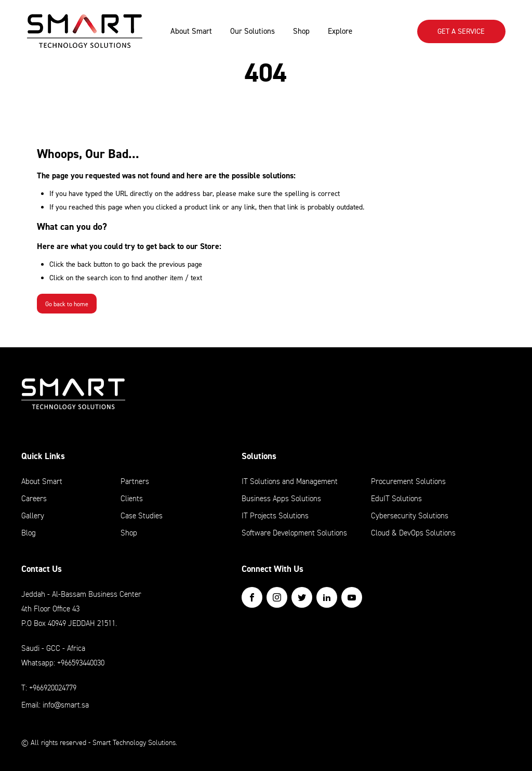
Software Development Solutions (294, 533)
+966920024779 (53, 688)
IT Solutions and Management (290, 481)
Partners (135, 481)
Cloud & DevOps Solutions (413, 533)
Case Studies (142, 516)
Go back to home (67, 304)
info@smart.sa (66, 705)
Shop (301, 31)
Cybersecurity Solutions (410, 516)
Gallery (33, 516)
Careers (34, 499)
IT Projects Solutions (275, 516)
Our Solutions (252, 31)
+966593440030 (81, 663)
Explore (340, 31)
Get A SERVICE (461, 31)
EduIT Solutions (396, 499)
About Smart (191, 31)
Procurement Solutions (408, 481)
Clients (132, 499)
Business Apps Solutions (281, 499)
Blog (29, 533)
